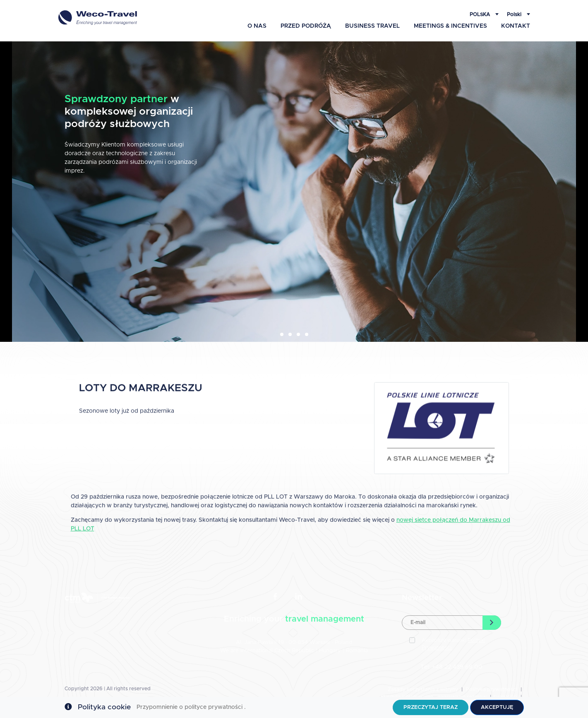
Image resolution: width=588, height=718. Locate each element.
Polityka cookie (104, 707)
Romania (357, 651)
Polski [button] (515, 14)
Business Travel (372, 26)
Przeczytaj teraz (431, 707)
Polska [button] (480, 14)
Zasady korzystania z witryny (423, 689)
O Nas (257, 26)
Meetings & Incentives (450, 26)
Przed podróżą (306, 26)
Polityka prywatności (492, 689)
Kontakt (516, 26)
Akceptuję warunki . (454, 644)
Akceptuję (497, 707)
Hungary (331, 651)
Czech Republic (294, 651)
